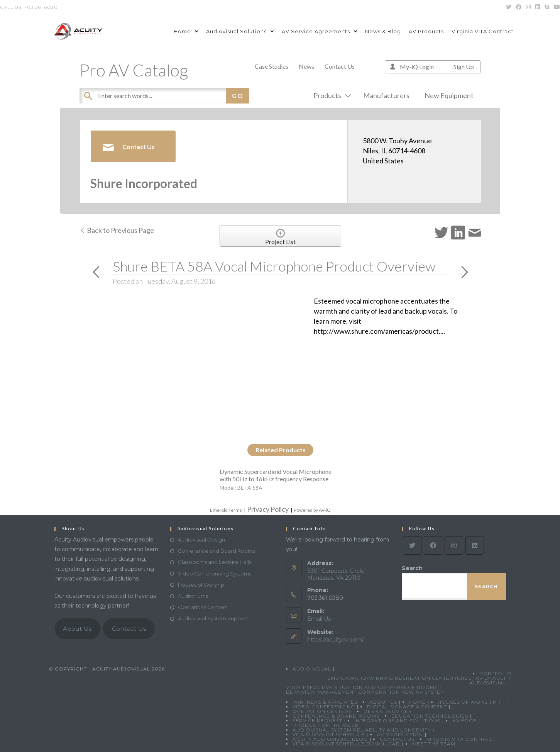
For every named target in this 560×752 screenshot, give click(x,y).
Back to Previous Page (117, 230)
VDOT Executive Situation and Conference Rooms (362, 687)
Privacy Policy (268, 509)
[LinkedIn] (475, 545)
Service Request (317, 721)
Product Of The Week (326, 725)
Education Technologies (430, 716)
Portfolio (496, 673)
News (306, 66)
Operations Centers (203, 607)
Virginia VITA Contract (461, 739)
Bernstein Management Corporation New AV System (365, 692)
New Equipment (449, 95)
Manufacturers (386, 95)
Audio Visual (312, 669)
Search (412, 568)
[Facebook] (433, 545)
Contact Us (340, 66)
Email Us (319, 619)
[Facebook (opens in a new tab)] (519, 7)
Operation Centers (322, 711)
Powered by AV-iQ (312, 510)
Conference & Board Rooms (336, 716)
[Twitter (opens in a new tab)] (509, 7)
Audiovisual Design (201, 540)
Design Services (387, 711)
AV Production (400, 734)
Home (417, 702)
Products (331, 95)
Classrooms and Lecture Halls (215, 562)
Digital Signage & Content (407, 707)
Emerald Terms (226, 510)
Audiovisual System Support (213, 618)
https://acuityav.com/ (336, 640)
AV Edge (464, 721)
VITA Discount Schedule (329, 734)
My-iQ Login (417, 67)
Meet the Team (434, 744)
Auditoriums (193, 596)
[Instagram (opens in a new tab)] (528, 7)
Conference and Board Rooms (217, 551)
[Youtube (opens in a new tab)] (556, 7)
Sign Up (464, 67)
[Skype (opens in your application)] (547, 7)
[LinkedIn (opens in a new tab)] (538, 7)
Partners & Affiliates (325, 702)
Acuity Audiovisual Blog (330, 739)
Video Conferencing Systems (215, 574)
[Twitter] (412, 545)
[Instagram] (454, 545)
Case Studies (272, 66)
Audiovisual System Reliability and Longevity (362, 730)
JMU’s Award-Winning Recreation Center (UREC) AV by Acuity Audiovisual (420, 680)
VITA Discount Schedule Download (346, 744)
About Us (77, 629)
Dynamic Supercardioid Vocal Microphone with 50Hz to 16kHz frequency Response (276, 475)
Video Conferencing (324, 707)
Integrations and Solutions (397, 721)
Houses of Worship (201, 585)
